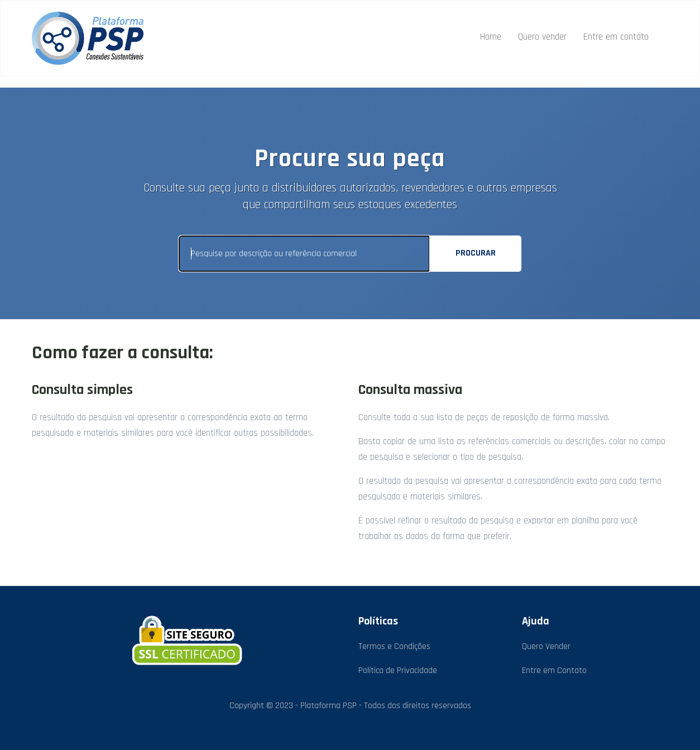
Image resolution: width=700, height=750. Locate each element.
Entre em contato (616, 37)
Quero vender (542, 37)
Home (491, 37)
